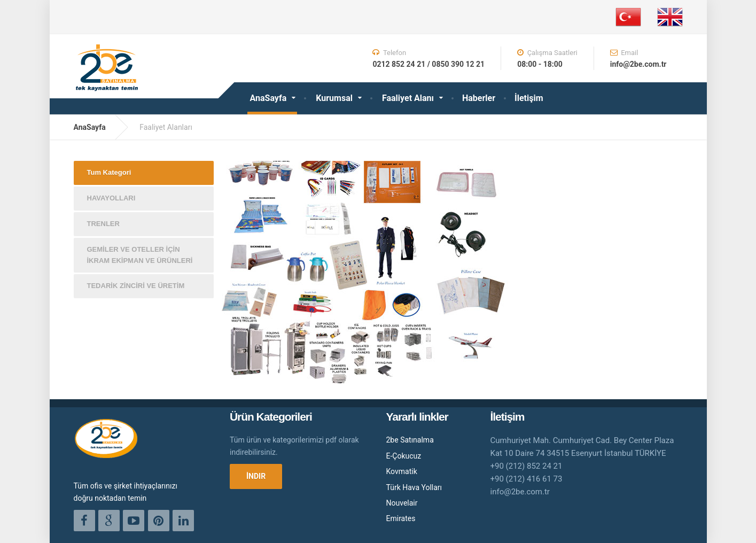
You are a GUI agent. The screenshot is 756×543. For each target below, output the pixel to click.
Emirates (401, 518)
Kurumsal (334, 98)
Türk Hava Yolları (414, 487)
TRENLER (103, 224)
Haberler (479, 98)
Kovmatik (402, 471)
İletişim (529, 98)
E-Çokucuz (404, 456)
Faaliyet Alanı (408, 98)
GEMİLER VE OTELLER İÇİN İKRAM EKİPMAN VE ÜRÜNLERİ (140, 255)
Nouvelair (402, 503)
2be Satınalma (410, 440)
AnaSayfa (268, 98)
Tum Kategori (109, 172)
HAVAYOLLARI (111, 198)
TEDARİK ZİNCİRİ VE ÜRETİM (136, 286)
